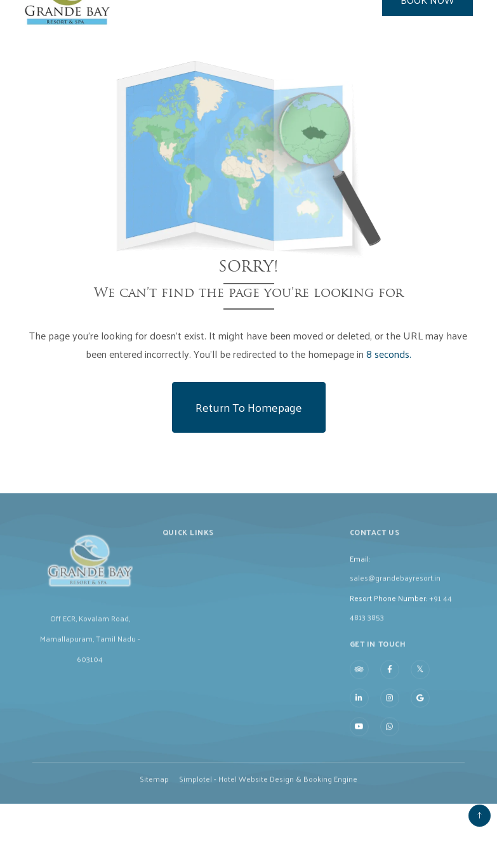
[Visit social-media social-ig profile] (390, 713)
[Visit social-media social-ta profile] (359, 684)
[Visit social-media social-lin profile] (359, 713)
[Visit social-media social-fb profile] (390, 684)
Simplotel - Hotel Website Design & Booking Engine (268, 793)
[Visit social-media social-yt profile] (359, 741)
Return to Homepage (249, 407)
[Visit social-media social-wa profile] (390, 741)
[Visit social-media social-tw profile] (420, 683)
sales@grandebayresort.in (395, 591)
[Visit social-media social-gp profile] (420, 713)
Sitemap (154, 793)
